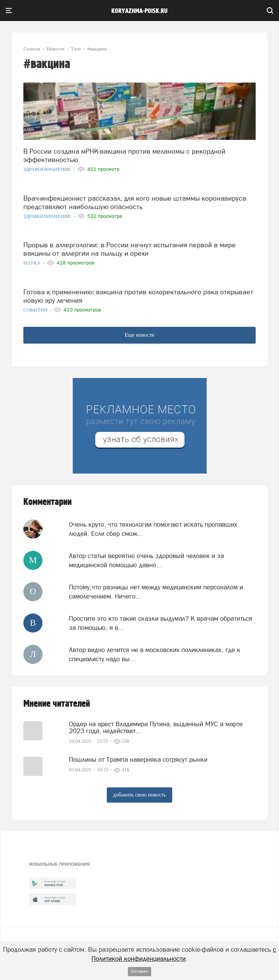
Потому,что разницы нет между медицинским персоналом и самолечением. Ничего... (156, 592)
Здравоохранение (48, 169)
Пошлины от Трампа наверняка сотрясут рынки (138, 759)
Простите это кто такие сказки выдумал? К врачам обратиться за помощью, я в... (161, 623)
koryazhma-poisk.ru (139, 11)
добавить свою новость (139, 795)
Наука (33, 263)
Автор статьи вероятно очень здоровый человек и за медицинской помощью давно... (146, 560)
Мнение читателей (57, 704)
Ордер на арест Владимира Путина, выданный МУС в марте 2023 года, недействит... (156, 727)
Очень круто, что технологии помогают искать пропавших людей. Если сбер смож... (153, 529)
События (36, 310)
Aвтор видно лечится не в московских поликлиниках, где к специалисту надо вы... (155, 654)
